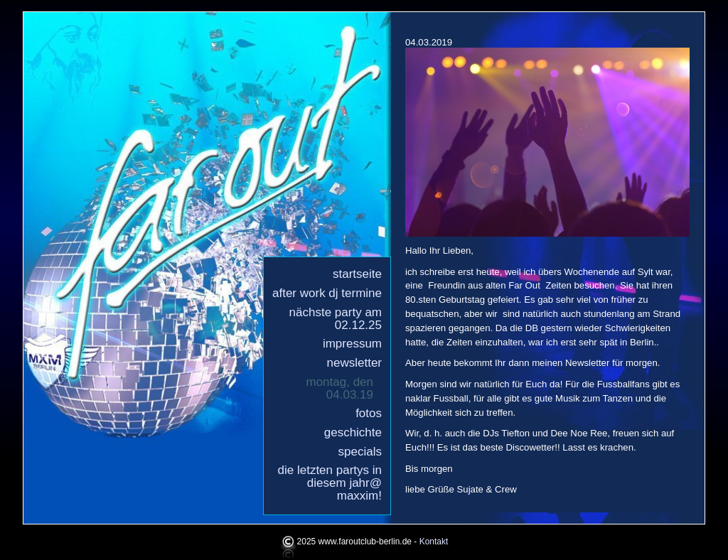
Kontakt (434, 542)
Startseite (357, 274)
